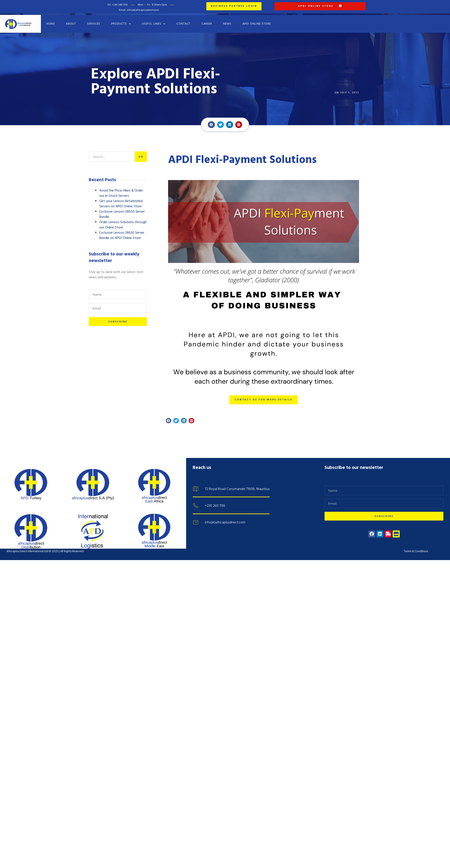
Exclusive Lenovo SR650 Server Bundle (122, 212)
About (71, 21)
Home (51, 21)
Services (94, 21)
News (227, 21)
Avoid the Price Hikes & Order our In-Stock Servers (121, 191)
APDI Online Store (257, 21)
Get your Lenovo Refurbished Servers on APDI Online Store (121, 201)
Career (207, 21)
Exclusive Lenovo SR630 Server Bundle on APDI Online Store (122, 233)
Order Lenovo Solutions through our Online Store (123, 222)
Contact (183, 21)
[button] (211, 122)
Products (121, 21)
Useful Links (154, 21)
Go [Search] (141, 154)
